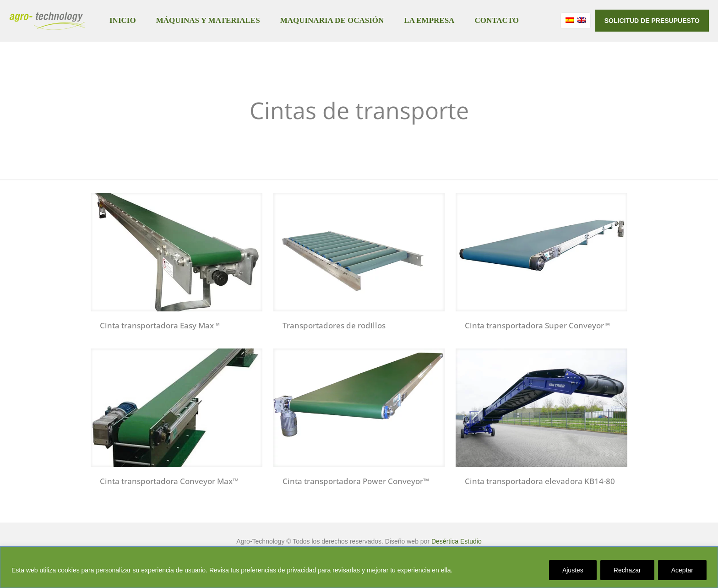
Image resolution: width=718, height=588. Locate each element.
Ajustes (573, 570)
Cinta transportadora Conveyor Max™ (169, 481)
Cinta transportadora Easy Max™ (160, 325)
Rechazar (627, 570)
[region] (359, 567)
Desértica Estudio (457, 541)
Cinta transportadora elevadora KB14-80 (540, 481)
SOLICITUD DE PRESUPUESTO (652, 21)
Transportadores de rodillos (334, 325)
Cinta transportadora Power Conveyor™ (356, 481)
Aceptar (682, 570)
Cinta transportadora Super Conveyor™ (537, 325)
